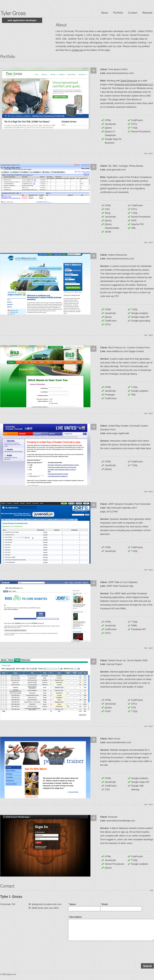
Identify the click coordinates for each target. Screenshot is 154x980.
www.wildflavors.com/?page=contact (125, 351)
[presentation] (95, 952)
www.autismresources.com (120, 259)
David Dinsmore (129, 81)
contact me (77, 50)
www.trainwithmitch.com (119, 742)
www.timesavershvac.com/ (120, 73)
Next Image (93, 71)
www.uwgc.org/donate (118, 433)
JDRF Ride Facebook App (120, 586)
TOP (146, 154)
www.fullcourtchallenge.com (121, 821)
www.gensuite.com (116, 170)
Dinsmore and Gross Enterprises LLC (134, 84)
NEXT (151, 154)
